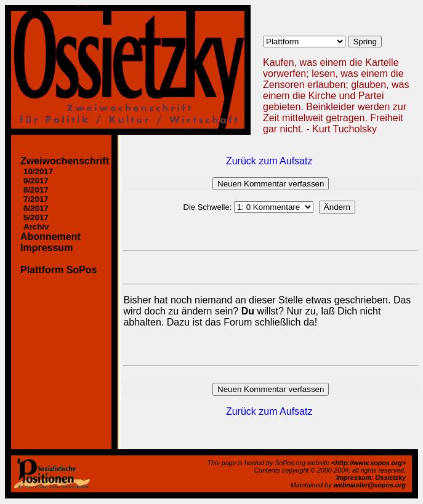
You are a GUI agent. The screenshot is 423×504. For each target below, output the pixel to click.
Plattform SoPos (58, 270)
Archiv (36, 227)
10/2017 (38, 171)
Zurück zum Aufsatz (269, 161)
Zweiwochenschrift (65, 161)
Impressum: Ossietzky (371, 478)
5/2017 (36, 218)
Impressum (46, 248)
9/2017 (36, 181)
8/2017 (36, 190)
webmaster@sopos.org (369, 485)
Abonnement (50, 237)
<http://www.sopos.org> (369, 463)
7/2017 (36, 199)
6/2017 (36, 208)
